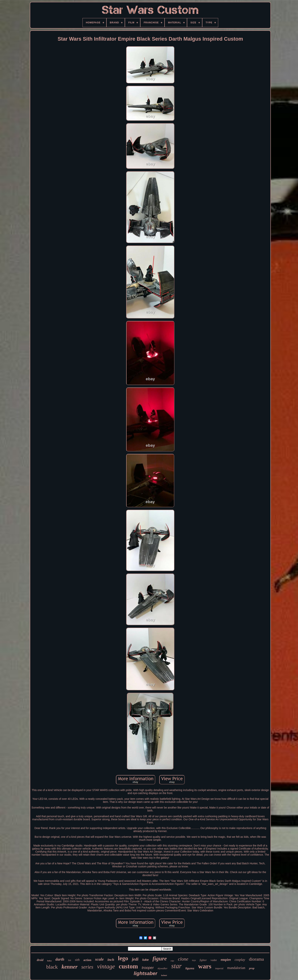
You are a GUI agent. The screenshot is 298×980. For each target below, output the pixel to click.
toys (194, 960)
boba (49, 961)
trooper (148, 968)
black (52, 967)
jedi (135, 959)
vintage (106, 966)
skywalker (162, 968)
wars (205, 966)
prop (252, 968)
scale (99, 959)
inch (111, 960)
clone (183, 959)
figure (160, 958)
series (87, 967)
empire (226, 960)
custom (128, 966)
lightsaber (146, 973)
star (176, 966)
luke (145, 960)
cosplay (240, 960)
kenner (70, 967)
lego (123, 958)
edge (172, 961)
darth (60, 959)
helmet (164, 975)
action (87, 960)
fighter (203, 960)
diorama (256, 959)
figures (190, 968)
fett (70, 960)
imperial (219, 968)
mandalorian (236, 968)
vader (214, 960)
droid (40, 960)
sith (77, 960)
